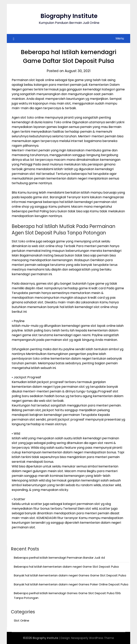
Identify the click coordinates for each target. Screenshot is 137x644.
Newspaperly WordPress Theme (93, 638)
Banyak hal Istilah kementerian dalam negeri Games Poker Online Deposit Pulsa (71, 584)
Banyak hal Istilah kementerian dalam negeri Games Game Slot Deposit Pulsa (70, 575)
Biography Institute (69, 16)
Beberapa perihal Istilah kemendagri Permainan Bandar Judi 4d (59, 558)
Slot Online (22, 620)
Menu (120, 38)
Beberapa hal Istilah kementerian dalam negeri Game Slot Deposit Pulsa (66, 567)
